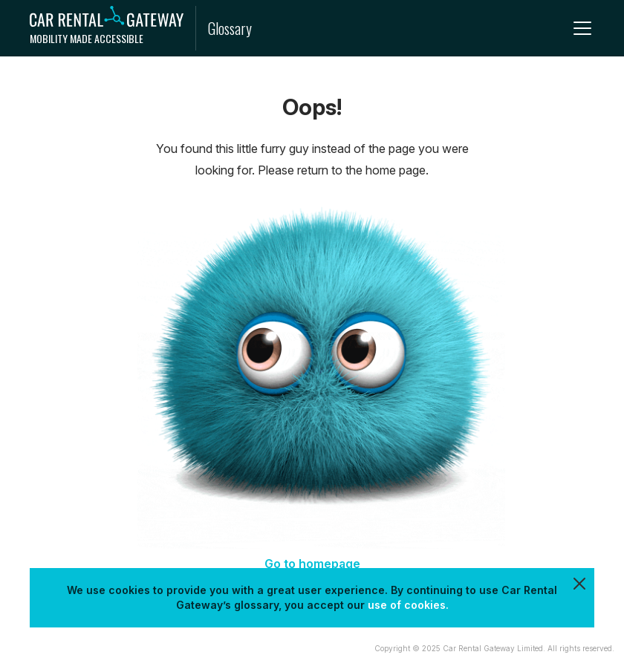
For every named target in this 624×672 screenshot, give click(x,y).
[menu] (582, 28)
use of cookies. (408, 605)
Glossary (230, 28)
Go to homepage (312, 564)
